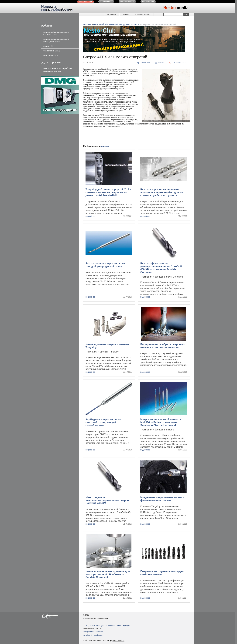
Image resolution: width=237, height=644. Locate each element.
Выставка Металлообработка (58, 69)
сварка (49, 46)
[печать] (160, 63)
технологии (52, 51)
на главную (112, 14)
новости (126, 14)
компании (51, 55)
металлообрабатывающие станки (56, 33)
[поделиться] (144, 63)
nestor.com (86, 2)
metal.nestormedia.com (93, 635)
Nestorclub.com (118, 641)
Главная (87, 24)
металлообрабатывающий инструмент (56, 40)
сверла (136, 24)
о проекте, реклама (143, 14)
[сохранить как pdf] (178, 63)
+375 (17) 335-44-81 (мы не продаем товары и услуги (107, 626)
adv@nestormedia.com (93, 632)
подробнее (90, 216)
